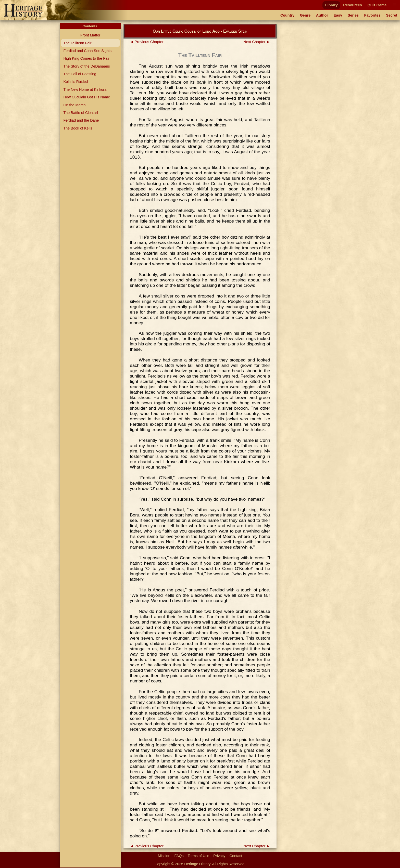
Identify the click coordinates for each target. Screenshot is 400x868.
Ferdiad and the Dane (81, 120)
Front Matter (90, 35)
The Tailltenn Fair (77, 43)
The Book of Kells (78, 128)
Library (332, 5)
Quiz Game (377, 5)
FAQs (179, 856)
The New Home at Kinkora (85, 89)
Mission (164, 856)
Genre (305, 15)
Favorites (372, 15)
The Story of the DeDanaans (86, 66)
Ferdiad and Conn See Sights (87, 51)
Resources (353, 5)
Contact (236, 856)
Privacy (219, 856)
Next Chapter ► (257, 42)
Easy (338, 15)
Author (322, 15)
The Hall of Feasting (80, 74)
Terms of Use (199, 856)
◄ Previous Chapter (147, 42)
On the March (74, 105)
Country (287, 15)
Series (353, 15)
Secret (392, 15)
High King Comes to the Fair (86, 58)
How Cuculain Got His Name (87, 97)
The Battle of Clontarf (81, 113)
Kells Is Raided (76, 82)
